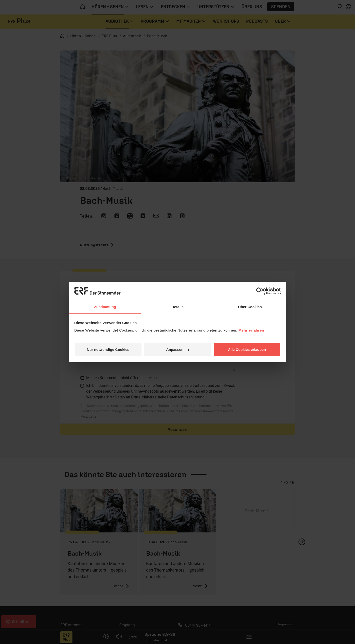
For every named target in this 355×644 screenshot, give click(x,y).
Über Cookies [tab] (250, 307)
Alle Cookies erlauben (247, 350)
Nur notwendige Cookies (108, 350)
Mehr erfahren (251, 330)
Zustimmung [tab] (105, 307)
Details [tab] (177, 307)
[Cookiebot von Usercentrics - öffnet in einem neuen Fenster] (260, 291)
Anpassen (178, 350)
